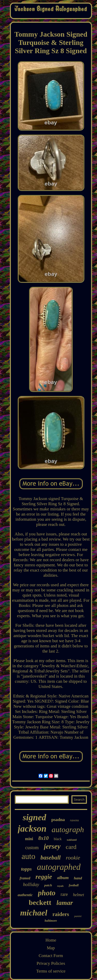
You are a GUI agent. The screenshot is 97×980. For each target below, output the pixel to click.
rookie (73, 858)
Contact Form (51, 956)
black (58, 839)
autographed (59, 867)
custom (32, 848)
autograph (68, 829)
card (71, 847)
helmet (79, 895)
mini (29, 839)
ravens (75, 820)
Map (51, 948)
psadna (58, 820)
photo (47, 893)
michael (34, 913)
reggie (44, 877)
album (63, 878)
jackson (32, 829)
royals (60, 886)
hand (78, 878)
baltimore (51, 921)
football (74, 885)
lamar (65, 903)
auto (28, 856)
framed (25, 878)
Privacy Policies (51, 963)
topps (27, 869)
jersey (52, 846)
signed (35, 817)
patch (48, 885)
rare (64, 894)
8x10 (43, 838)
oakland (72, 840)
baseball (51, 858)
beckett (40, 902)
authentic (25, 895)
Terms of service (51, 971)
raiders (61, 914)
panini (78, 916)
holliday (31, 884)
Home (51, 940)
